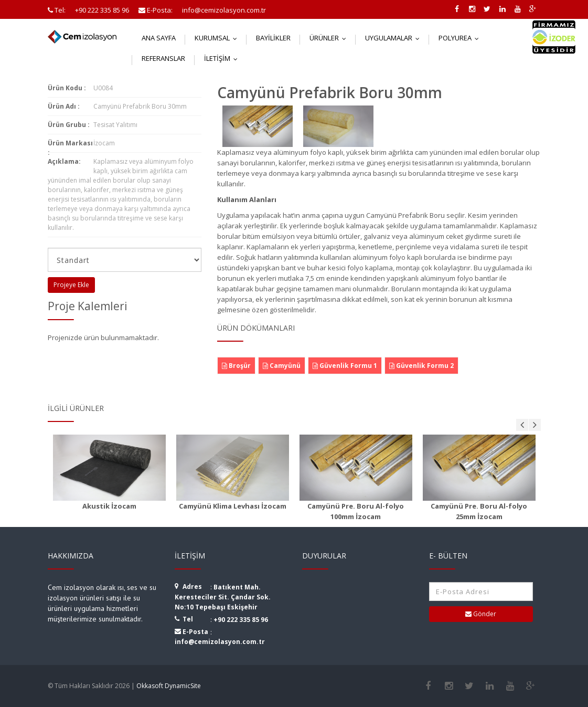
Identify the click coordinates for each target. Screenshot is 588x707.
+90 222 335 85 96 (241, 620)
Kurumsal (218, 38)
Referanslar (163, 58)
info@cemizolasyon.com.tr (220, 642)
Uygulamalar (395, 38)
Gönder (481, 614)
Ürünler (330, 38)
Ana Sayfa (159, 38)
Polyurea (461, 38)
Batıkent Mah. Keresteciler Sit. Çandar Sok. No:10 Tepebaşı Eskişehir (223, 597)
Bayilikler (273, 38)
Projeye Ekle (71, 285)
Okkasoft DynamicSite (169, 686)
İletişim (223, 58)
